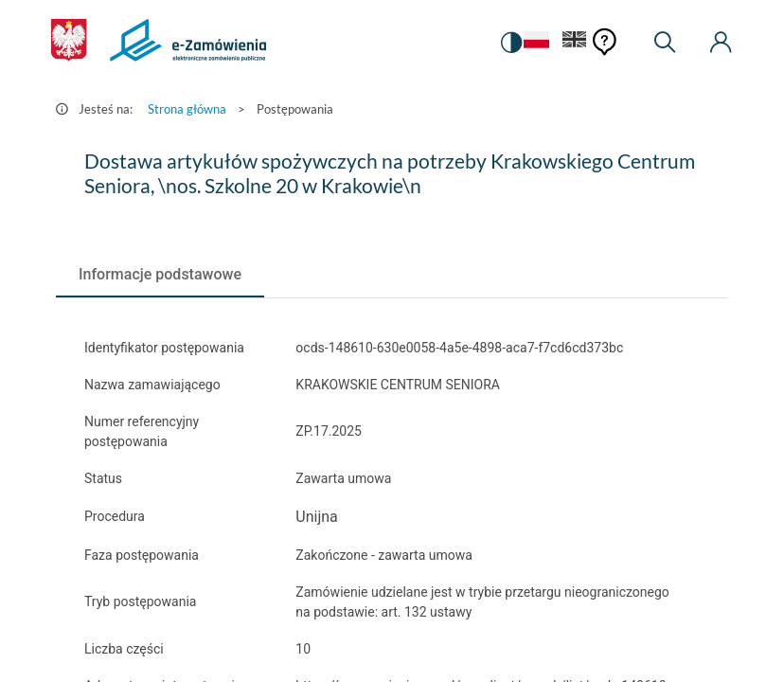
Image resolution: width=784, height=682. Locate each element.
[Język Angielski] (575, 43)
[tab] (160, 275)
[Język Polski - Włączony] (535, 43)
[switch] (509, 43)
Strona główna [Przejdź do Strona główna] (187, 109)
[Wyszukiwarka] (665, 43)
